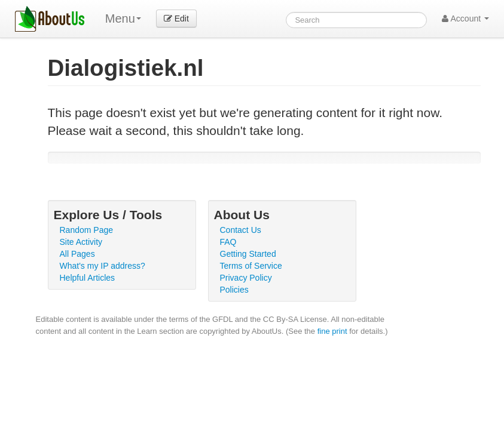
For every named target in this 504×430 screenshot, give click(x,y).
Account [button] (465, 19)
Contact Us (241, 230)
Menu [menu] (123, 19)
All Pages (77, 254)
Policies (234, 290)
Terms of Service (251, 266)
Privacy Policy (246, 278)
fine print (332, 331)
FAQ (228, 242)
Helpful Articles (88, 278)
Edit (176, 19)
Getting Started (248, 254)
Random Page (87, 230)
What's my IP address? (103, 266)
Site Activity (81, 242)
